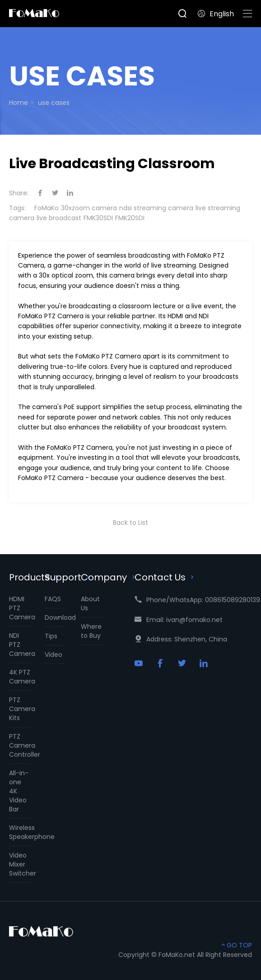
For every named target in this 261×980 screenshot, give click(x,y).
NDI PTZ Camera (20, 645)
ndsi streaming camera (156, 208)
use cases (54, 103)
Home (19, 103)
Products (35, 577)
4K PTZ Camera (20, 677)
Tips (51, 636)
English (216, 14)
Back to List (130, 523)
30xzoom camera (89, 208)
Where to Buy (91, 631)
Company (109, 577)
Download (56, 617)
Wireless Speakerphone (20, 832)
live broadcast (59, 218)
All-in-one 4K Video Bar (19, 791)
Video (54, 655)
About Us (90, 603)
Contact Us (165, 577)
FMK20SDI (130, 218)
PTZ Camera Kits (20, 709)
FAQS (53, 599)
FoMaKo (47, 208)
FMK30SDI (98, 218)
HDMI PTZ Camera (20, 608)
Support (68, 577)
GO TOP (236, 945)
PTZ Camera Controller (20, 745)
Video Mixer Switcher (20, 864)
